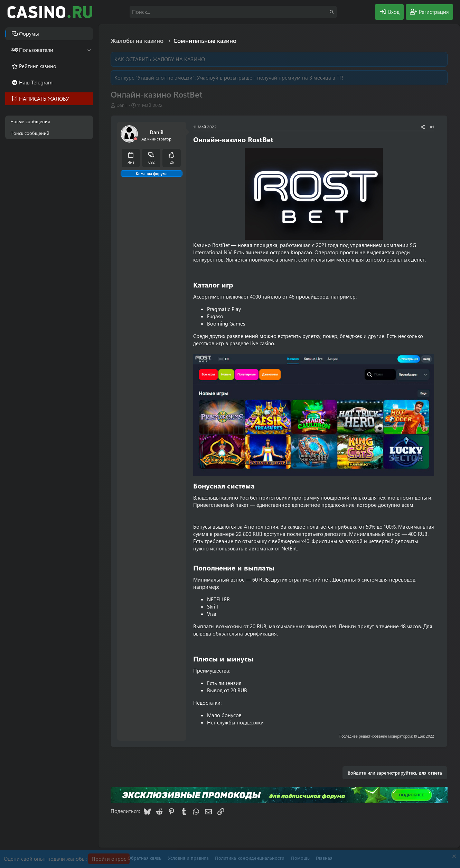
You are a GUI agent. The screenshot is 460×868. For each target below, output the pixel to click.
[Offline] (135, 139)
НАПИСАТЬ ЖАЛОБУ (44, 99)
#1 (432, 127)
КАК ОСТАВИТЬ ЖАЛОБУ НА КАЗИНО (160, 59)
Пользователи (36, 50)
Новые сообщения (30, 121)
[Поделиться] (423, 127)
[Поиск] (233, 12)
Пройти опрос (109, 859)
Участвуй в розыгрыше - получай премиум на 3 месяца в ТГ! (270, 77)
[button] (89, 50)
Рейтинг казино (38, 66)
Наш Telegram (36, 82)
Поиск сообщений (30, 133)
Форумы (29, 34)
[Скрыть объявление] (453, 857)
